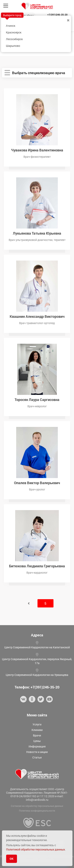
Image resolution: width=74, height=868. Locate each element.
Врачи (37, 735)
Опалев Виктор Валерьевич (37, 482)
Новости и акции (37, 752)
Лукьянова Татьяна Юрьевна (37, 233)
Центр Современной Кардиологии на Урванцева (37, 675)
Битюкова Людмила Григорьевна (37, 566)
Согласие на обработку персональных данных (37, 806)
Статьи (37, 757)
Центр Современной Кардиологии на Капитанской (37, 647)
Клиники (37, 730)
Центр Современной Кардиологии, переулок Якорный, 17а (37, 661)
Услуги (37, 724)
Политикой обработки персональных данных (36, 849)
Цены (37, 741)
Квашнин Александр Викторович (37, 316)
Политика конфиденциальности (37, 811)
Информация (37, 746)
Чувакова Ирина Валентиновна (37, 150)
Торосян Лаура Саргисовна (37, 399)
